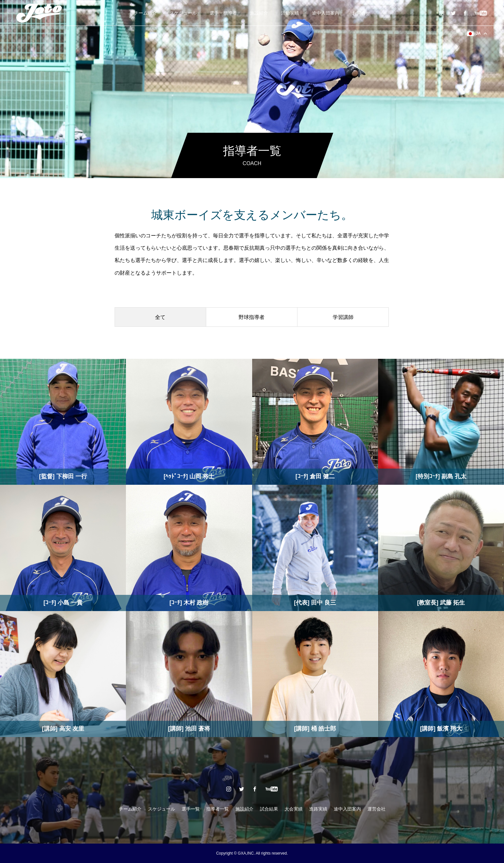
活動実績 (290, 13)
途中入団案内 (326, 13)
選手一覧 (191, 809)
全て (160, 317)
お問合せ (361, 13)
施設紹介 (259, 13)
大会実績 (294, 809)
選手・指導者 (223, 13)
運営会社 (376, 809)
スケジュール (183, 13)
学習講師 (343, 317)
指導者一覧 (218, 809)
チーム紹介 (145, 13)
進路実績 (318, 809)
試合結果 (269, 809)
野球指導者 (252, 317)
